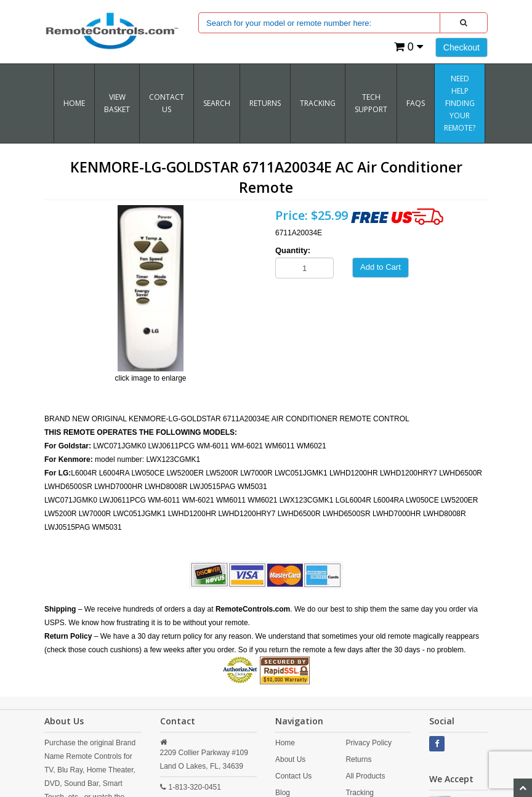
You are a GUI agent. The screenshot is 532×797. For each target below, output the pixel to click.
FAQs (416, 103)
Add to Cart (381, 267)
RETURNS (265, 103)
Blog (283, 793)
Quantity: (293, 250)
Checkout (461, 47)
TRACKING (318, 103)
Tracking (360, 793)
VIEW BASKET (117, 103)
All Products (365, 776)
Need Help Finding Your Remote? (460, 103)
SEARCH (217, 103)
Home (74, 103)
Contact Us (167, 103)
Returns (358, 759)
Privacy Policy (369, 743)
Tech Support (371, 103)
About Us (290, 759)
